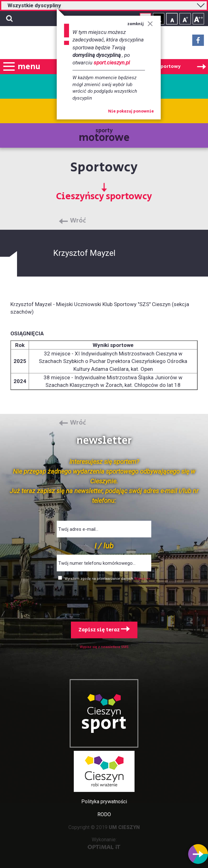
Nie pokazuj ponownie (131, 112)
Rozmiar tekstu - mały (172, 19)
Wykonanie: (104, 843)
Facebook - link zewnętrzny (198, 42)
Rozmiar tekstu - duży (198, 19)
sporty (104, 136)
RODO (104, 814)
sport (104, 723)
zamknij (140, 24)
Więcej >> (142, 579)
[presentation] (104, 600)
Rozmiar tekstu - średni (185, 19)
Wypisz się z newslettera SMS (104, 647)
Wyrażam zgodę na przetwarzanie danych (99, 579)
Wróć (78, 221)
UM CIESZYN (124, 827)
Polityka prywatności (104, 802)
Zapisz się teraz (104, 630)
